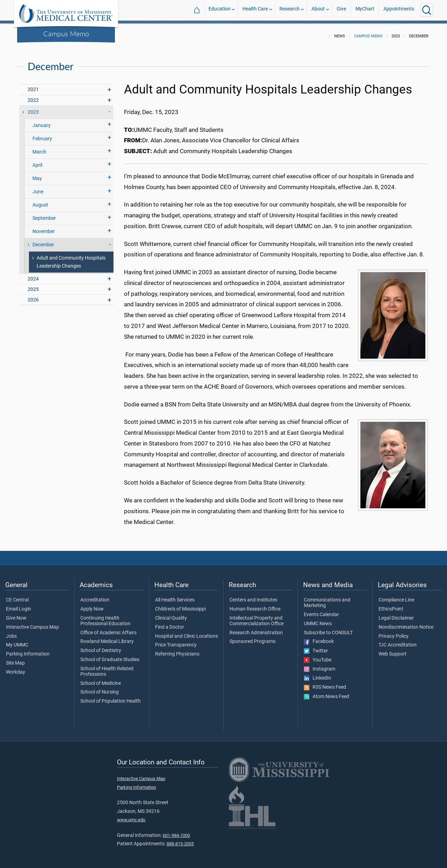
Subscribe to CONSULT (328, 629)
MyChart (365, 10)
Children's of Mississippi (180, 605)
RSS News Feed (325, 683)
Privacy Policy (394, 632)
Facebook (319, 637)
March (39, 148)
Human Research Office (255, 605)
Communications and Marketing (327, 599)
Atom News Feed (327, 693)
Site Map (15, 659)
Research (290, 10)
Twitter (316, 647)
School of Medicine (101, 679)
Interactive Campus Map (32, 623)
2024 (33, 275)
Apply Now (92, 605)
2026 (33, 296)
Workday (16, 668)
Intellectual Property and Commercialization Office (257, 617)
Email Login (19, 605)
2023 (33, 108)
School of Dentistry (101, 646)
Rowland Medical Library (107, 637)
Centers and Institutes (253, 596)
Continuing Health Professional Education (105, 617)
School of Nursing (100, 688)
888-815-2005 (180, 840)
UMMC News (318, 620)
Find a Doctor (170, 623)
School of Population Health (111, 697)
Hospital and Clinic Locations (186, 632)
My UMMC (17, 641)
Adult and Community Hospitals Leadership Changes (71, 258)
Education (219, 10)
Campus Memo (66, 33)
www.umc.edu (131, 815)
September (44, 214)
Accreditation (95, 596)
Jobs (11, 632)
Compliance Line (396, 596)
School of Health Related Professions (107, 667)
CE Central (17, 596)
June (38, 188)
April (37, 161)
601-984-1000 (176, 831)
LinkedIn (317, 674)
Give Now (16, 614)
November (44, 227)
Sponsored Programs (252, 637)
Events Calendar (321, 611)
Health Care (255, 10)
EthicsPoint (391, 605)
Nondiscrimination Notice (406, 623)
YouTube (318, 656)
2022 (33, 96)
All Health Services (175, 596)
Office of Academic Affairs (108, 629)
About (318, 10)
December (43, 241)
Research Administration (256, 629)
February (42, 134)
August (40, 201)
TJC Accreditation (398, 641)
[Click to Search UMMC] (427, 10)
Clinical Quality (171, 614)
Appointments (399, 10)
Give (341, 10)
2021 (33, 85)
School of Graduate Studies (110, 656)
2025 (33, 285)
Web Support (393, 650)
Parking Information (28, 650)
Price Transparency (176, 641)
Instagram (320, 665)
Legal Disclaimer (396, 614)
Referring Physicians (177, 650)
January (42, 121)
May (37, 174)
